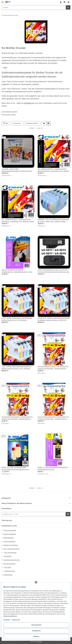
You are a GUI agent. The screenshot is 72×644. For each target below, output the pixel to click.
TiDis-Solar (8, 567)
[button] (61, 2)
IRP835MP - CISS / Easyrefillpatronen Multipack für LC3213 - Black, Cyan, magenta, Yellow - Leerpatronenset (53, 220)
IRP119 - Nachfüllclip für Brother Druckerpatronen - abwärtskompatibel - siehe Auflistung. (17, 271)
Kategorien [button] (6, 498)
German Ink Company (11, 545)
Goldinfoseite (8, 575)
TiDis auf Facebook (10, 530)
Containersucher (10, 571)
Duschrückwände (9, 541)
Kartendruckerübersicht (12, 560)
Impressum (7, 620)
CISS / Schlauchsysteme (11, 549)
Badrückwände (9, 538)
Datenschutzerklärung (10, 616)
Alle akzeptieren (36, 625)
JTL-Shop (39, 641)
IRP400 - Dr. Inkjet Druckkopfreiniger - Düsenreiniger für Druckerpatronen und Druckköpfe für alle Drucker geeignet (15, 468)
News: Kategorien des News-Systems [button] (17, 503)
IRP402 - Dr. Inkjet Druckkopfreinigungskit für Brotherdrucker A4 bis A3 (53, 468)
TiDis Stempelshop (10, 552)
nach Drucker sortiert (9, 114)
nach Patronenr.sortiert (9, 112)
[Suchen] (34, 7)
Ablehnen (36, 637)
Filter (6, 123)
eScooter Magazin (10, 564)
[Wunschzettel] (64, 2)
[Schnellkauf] (34, 514)
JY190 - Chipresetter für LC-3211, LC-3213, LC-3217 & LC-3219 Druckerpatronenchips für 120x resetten (53, 271)
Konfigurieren (36, 631)
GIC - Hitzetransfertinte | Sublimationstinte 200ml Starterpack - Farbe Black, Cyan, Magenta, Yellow (54, 170)
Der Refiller (8, 556)
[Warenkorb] (68, 2)
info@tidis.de (29, 103)
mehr (5, 68)
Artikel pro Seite (32, 123)
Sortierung (16, 123)
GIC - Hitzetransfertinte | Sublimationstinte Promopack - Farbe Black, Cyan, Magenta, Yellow (18, 220)
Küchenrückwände (10, 534)
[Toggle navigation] (3, 1)
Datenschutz (16, 620)
